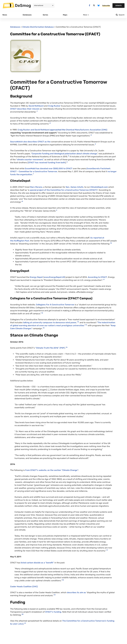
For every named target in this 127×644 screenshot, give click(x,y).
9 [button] (57, 210)
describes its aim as (77, 592)
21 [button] (25, 623)
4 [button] (95, 144)
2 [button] (50, 123)
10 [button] (111, 243)
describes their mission (25, 109)
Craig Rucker (54, 106)
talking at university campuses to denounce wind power (50, 322)
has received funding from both (47, 163)
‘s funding (53, 612)
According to (97, 277)
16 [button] (67, 347)
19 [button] (55, 595)
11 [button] (104, 280)
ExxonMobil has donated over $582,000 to (49, 168)
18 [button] (63, 580)
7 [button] (33, 174)
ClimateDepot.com (99, 187)
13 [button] (78, 322)
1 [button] (37, 111)
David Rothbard (36, 106)
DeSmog (23, 5)
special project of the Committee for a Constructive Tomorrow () (63, 190)
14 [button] (86, 325)
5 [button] (69, 156)
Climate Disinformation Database (38, 27)
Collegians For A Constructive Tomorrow (55, 305)
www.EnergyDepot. (54, 277)
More (85, 15)
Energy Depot (36, 277)
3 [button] (91, 135)
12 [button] (42, 313)
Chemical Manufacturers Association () (87, 130)
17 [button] (107, 550)
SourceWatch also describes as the (30, 142)
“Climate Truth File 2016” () (50, 348)
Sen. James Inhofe (74, 187)
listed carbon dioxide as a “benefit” (37, 563)
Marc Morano (36, 187)
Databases (15, 27)
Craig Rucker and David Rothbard (42, 130)
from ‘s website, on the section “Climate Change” (52, 470)
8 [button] (22, 201)
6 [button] (67, 162)
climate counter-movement (30, 160)
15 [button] (44, 328)
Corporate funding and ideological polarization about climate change (64, 154)
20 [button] (23, 614)
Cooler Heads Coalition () (24, 587)
